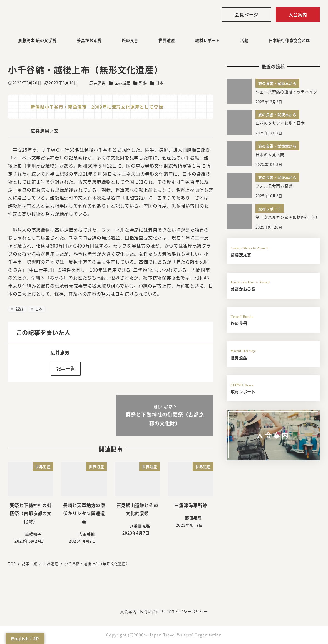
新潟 (143, 83)
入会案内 (298, 14)
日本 (160, 83)
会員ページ (247, 14)
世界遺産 (122, 83)
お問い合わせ (152, 611)
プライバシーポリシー (187, 611)
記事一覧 (66, 368)
